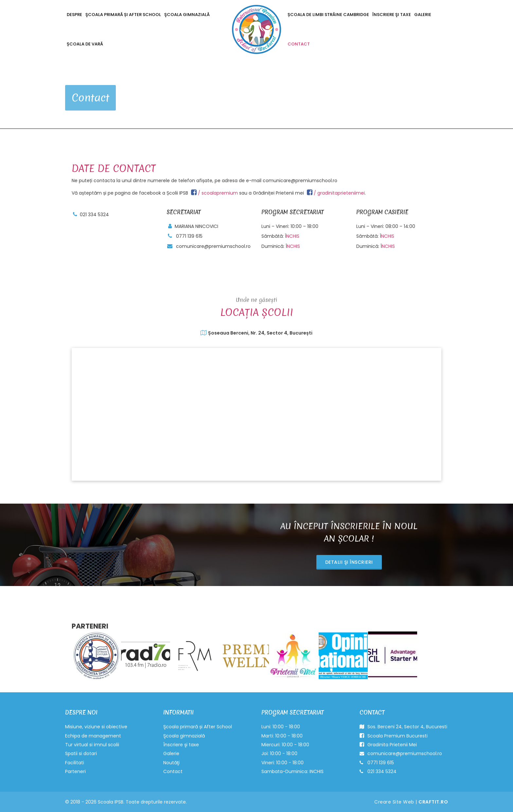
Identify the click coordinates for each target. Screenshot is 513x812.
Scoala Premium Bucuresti (394, 736)
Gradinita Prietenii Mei (388, 745)
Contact (299, 44)
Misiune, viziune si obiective (96, 727)
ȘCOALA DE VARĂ (85, 44)
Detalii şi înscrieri (349, 562)
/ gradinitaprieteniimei (336, 193)
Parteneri (75, 771)
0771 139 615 (189, 236)
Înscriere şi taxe (392, 15)
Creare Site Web (394, 802)
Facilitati (75, 763)
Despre (74, 15)
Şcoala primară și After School (123, 15)
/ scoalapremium (214, 193)
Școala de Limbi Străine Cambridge (328, 15)
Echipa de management (93, 736)
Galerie (423, 15)
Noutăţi (171, 763)
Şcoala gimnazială (187, 15)
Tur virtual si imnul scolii (92, 745)
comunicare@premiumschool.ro (213, 246)
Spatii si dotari (81, 753)
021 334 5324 (94, 215)
